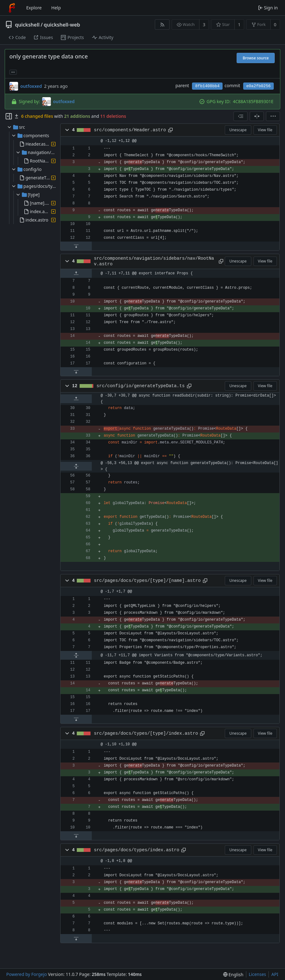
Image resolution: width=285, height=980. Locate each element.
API (275, 974)
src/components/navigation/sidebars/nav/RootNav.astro (154, 261)
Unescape (238, 130)
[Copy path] (170, 130)
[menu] (273, 116)
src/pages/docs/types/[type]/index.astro (146, 733)
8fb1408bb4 (207, 86)
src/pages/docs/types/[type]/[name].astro (147, 581)
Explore (34, 8)
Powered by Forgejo (27, 974)
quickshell (27, 25)
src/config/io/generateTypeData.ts (140, 386)
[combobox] (241, 116)
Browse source (256, 58)
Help (56, 8)
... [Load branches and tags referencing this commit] (13, 72)
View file (265, 130)
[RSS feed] (162, 25)
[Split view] (257, 116)
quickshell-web (62, 25)
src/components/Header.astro (130, 130)
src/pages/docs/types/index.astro (137, 850)
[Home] (12, 8)
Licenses (258, 974)
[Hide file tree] (9, 116)
